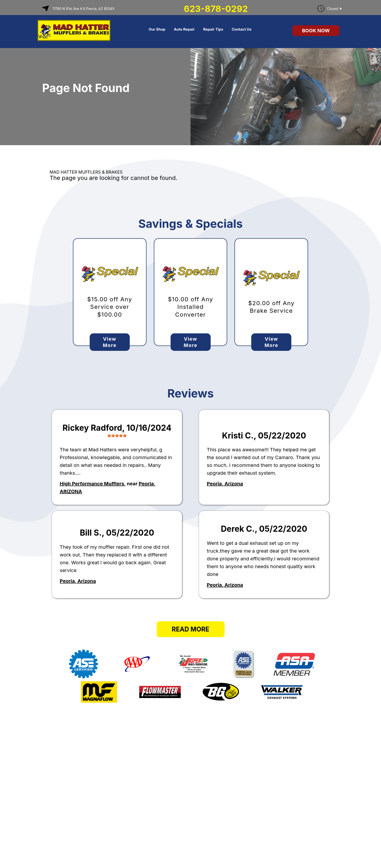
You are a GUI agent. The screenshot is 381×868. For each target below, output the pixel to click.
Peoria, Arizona (225, 484)
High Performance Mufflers (92, 484)
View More (110, 342)
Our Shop (157, 29)
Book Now (316, 31)
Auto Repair (184, 29)
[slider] (117, 436)
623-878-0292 (216, 9)
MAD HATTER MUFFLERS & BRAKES (86, 172)
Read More (190, 629)
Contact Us (242, 29)
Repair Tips (213, 29)
